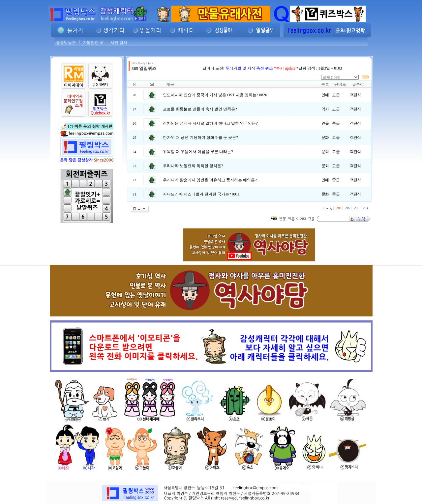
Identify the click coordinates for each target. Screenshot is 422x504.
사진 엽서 (119, 43)
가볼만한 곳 (93, 43)
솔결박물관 (66, 43)
